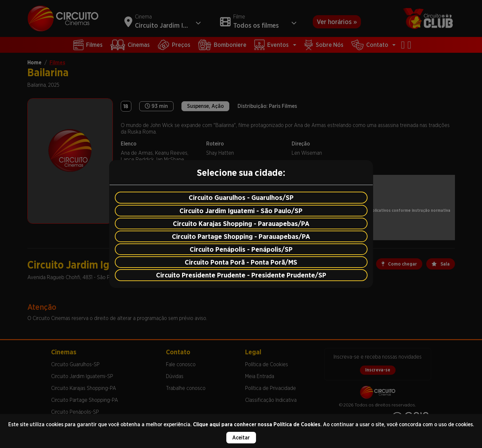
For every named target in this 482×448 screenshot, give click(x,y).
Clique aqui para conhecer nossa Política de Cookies (257, 424)
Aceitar (241, 438)
